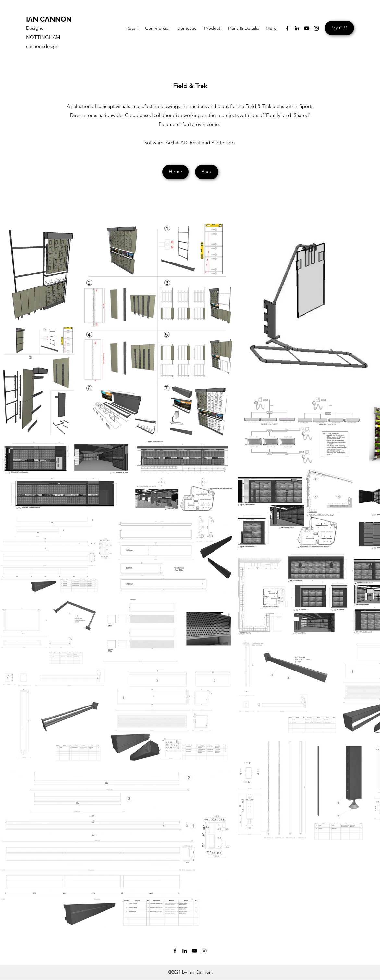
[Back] (207, 172)
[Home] (175, 172)
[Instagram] (316, 28)
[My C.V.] (339, 28)
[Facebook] (287, 28)
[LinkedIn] (297, 28)
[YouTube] (307, 28)
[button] (132, 28)
